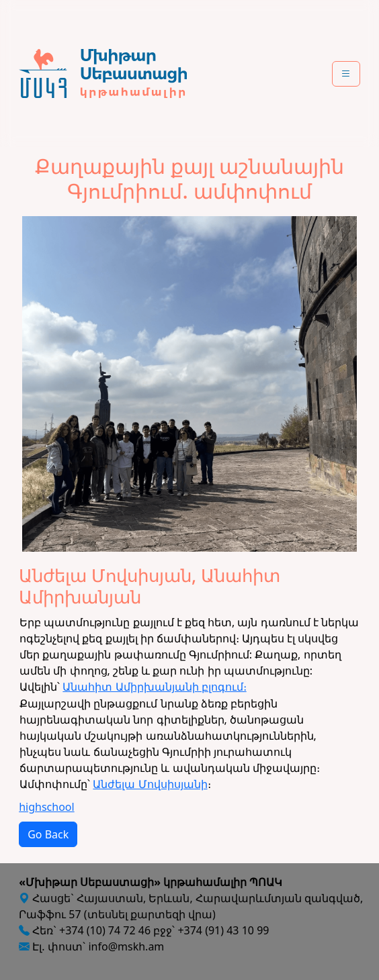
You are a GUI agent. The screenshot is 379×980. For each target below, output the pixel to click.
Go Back (48, 834)
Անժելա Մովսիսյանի (150, 784)
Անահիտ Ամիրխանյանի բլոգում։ (154, 687)
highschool (46, 807)
